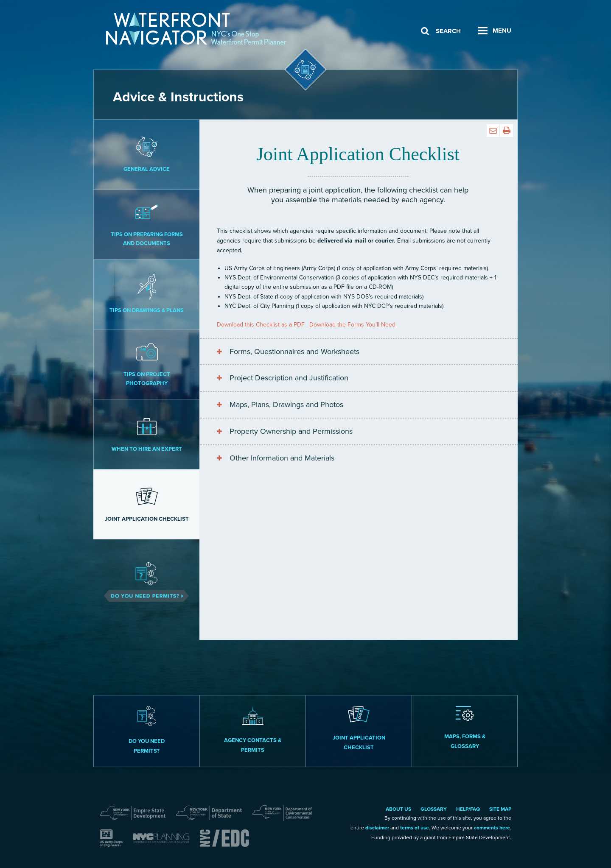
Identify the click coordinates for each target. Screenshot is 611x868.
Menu (502, 31)
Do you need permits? (147, 730)
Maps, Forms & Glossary (465, 728)
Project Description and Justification (289, 378)
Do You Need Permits (146, 574)
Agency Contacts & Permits (253, 730)
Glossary (434, 809)
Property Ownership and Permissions (291, 431)
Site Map (500, 809)
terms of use (415, 828)
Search (448, 31)
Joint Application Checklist (147, 504)
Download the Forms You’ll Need (352, 325)
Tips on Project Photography (147, 364)
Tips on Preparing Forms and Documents (147, 224)
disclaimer (377, 828)
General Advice (147, 154)
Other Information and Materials (282, 458)
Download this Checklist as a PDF (261, 325)
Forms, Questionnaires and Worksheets (294, 352)
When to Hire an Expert (147, 434)
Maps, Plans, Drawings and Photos (286, 405)
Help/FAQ (468, 809)
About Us (398, 809)
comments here (492, 828)
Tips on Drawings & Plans (147, 294)
